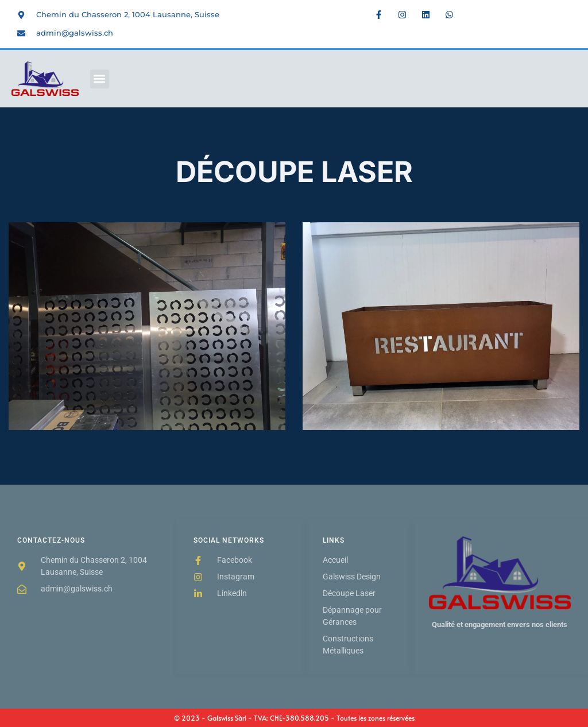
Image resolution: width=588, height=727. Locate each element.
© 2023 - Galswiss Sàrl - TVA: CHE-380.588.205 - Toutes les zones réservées (294, 718)
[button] (100, 79)
